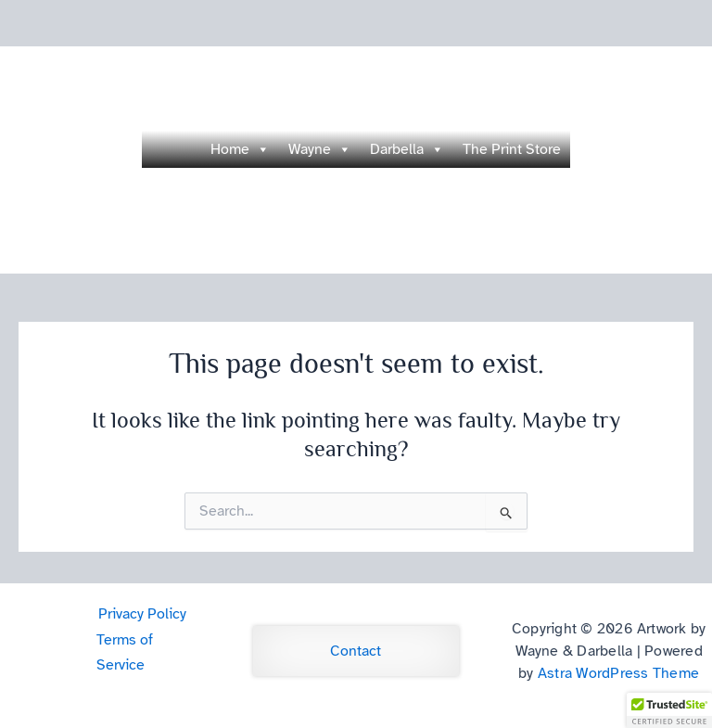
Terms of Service (125, 652)
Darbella (407, 149)
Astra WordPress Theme (618, 673)
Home (240, 149)
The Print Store (512, 149)
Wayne (320, 149)
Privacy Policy (142, 614)
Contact (356, 651)
